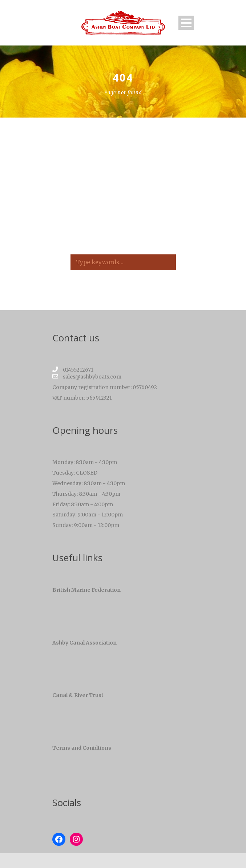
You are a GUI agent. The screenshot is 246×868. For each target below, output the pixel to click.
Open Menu (186, 23)
